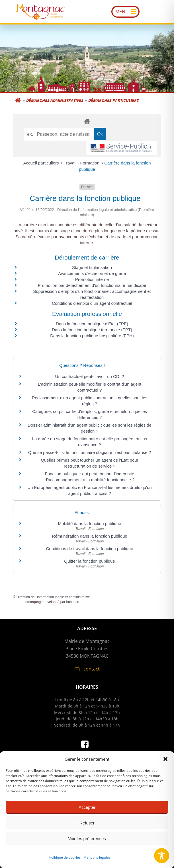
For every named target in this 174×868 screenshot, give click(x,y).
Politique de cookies (65, 862)
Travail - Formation (82, 163)
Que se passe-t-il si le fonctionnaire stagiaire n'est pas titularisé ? (90, 452)
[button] (165, 764)
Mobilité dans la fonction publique (90, 524)
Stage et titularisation (92, 267)
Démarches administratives (55, 100)
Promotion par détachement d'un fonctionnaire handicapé (92, 285)
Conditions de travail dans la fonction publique (89, 549)
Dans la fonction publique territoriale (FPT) (92, 330)
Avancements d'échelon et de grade (92, 273)
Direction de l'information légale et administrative (53, 597)
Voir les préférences (87, 843)
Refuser (87, 827)
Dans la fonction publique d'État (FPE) (92, 324)
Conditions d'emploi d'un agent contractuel (92, 303)
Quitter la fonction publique (89, 561)
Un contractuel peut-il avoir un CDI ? (90, 376)
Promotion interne (92, 279)
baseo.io (73, 602)
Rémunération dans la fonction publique (89, 536)
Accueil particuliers (41, 163)
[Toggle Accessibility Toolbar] (162, 856)
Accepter (87, 812)
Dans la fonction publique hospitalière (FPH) (92, 336)
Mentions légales (97, 862)
